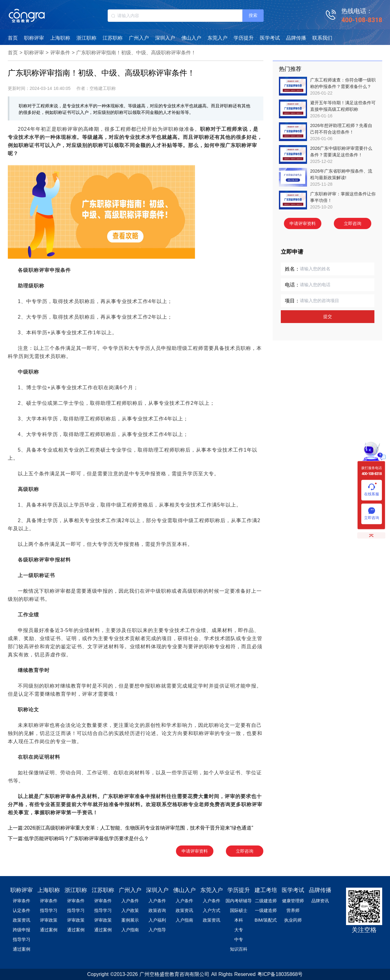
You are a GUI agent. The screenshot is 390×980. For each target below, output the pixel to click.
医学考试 (270, 38)
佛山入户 (191, 38)
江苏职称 (113, 38)
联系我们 (322, 38)
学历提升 (244, 38)
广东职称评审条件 (60, 796)
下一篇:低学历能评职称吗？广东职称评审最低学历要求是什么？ (78, 838)
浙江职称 (86, 38)
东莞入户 (217, 38)
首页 (13, 38)
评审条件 (60, 53)
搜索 (253, 15)
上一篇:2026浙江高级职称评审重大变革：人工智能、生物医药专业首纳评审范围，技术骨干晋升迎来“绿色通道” (131, 828)
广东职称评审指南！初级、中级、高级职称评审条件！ (136, 53)
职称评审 (34, 38)
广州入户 (139, 38)
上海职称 (60, 38)
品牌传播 (296, 38)
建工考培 (266, 890)
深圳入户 (165, 38)
